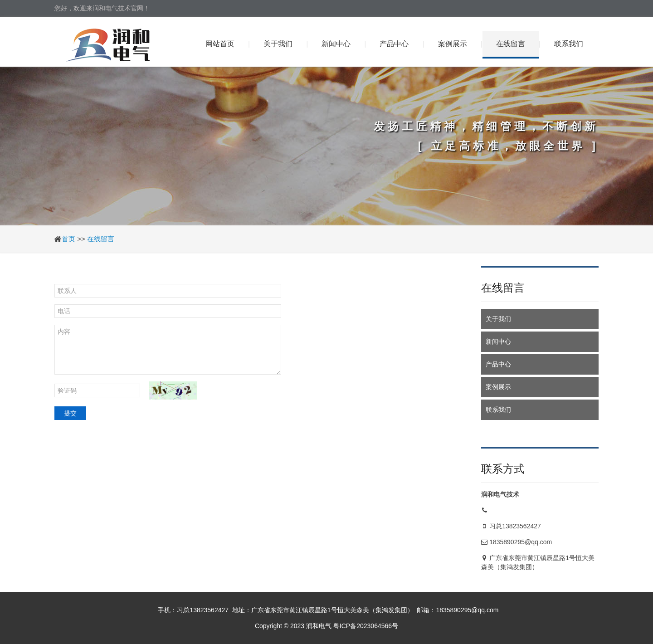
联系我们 (569, 44)
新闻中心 (336, 44)
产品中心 (394, 44)
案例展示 (453, 44)
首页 (68, 239)
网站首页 (220, 44)
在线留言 (511, 44)
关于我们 (278, 44)
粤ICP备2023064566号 (366, 626)
